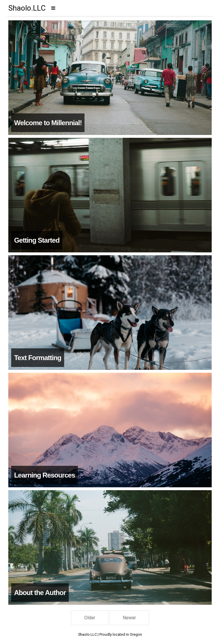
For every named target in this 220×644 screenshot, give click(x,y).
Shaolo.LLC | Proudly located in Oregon (110, 634)
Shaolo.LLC (27, 8)
